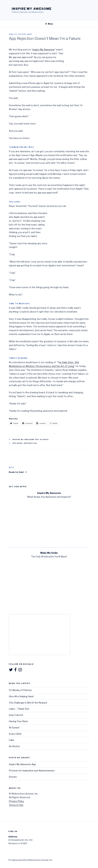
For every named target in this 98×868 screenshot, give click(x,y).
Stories (44, 439)
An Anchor (14, 746)
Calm (12, 740)
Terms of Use (16, 805)
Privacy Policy (16, 801)
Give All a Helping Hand (21, 696)
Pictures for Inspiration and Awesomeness (32, 771)
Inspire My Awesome (32, 9)
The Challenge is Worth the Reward (28, 703)
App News (18, 443)
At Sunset (14, 728)
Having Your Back (18, 721)
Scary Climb (15, 734)
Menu (49, 24)
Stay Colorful (16, 715)
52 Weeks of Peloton (20, 690)
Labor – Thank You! (19, 709)
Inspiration (30, 443)
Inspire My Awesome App (26, 439)
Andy (29, 34)
